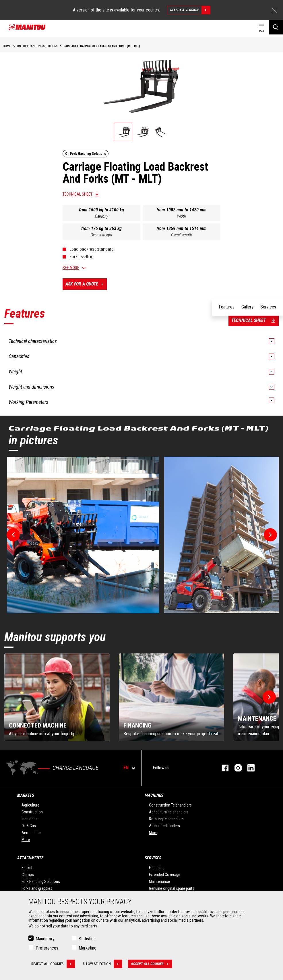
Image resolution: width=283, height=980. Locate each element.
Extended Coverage (165, 875)
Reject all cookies (53, 964)
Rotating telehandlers (166, 819)
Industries (30, 819)
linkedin (248, 768)
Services (153, 858)
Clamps (28, 875)
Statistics (87, 939)
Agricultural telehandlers (169, 812)
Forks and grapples (37, 888)
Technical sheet (77, 194)
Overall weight (101, 235)
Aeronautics (32, 833)
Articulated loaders (164, 826)
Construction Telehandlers (170, 805)
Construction (32, 812)
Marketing (88, 948)
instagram (235, 768)
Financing (157, 868)
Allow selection (102, 964)
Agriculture (30, 805)
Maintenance (159, 881)
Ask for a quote (86, 284)
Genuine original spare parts (172, 888)
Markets (26, 795)
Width (182, 216)
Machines (154, 795)
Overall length (182, 235)
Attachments (30, 858)
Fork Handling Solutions (41, 881)
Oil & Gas (29, 826)
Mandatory (45, 939)
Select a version (190, 10)
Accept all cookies (152, 964)
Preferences (47, 948)
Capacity (102, 216)
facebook (222, 768)
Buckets (28, 868)
